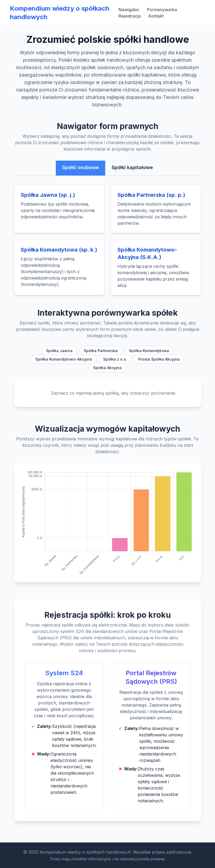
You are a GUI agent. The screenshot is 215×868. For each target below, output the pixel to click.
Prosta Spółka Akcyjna (159, 359)
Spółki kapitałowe (132, 167)
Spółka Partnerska (101, 351)
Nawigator (129, 10)
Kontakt (156, 16)
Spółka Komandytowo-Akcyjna (64, 359)
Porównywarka (162, 10)
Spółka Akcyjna (107, 368)
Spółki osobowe (81, 167)
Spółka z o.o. (115, 359)
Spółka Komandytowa (149, 351)
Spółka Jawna (59, 351)
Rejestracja (130, 16)
